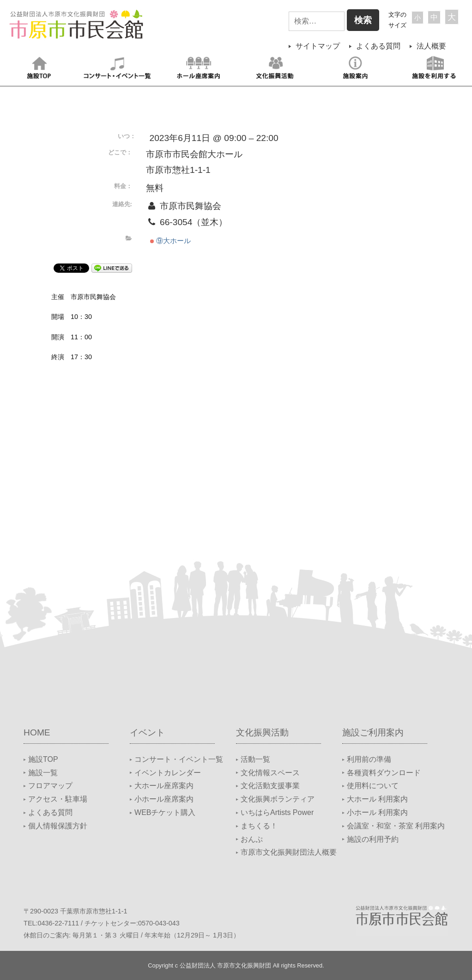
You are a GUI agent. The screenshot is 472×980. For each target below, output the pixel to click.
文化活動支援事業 (270, 786)
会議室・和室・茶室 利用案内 (396, 826)
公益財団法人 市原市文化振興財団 (226, 965)
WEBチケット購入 (165, 812)
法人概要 (431, 46)
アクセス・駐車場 (58, 799)
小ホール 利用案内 (377, 812)
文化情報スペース (270, 773)
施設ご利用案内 (373, 732)
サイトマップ (318, 46)
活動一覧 (255, 759)
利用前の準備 (369, 759)
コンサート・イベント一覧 (179, 759)
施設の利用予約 (373, 839)
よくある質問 (378, 46)
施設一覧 (43, 773)
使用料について (373, 786)
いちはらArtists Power (277, 812)
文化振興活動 (262, 732)
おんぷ (252, 839)
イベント (147, 732)
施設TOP (43, 759)
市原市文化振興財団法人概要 (289, 852)
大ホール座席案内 (164, 786)
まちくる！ (259, 826)
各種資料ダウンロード (384, 773)
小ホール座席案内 (164, 799)
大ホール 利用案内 (377, 799)
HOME (37, 732)
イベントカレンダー (168, 773)
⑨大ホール (170, 241)
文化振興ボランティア (278, 799)
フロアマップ (50, 786)
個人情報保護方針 (58, 826)
